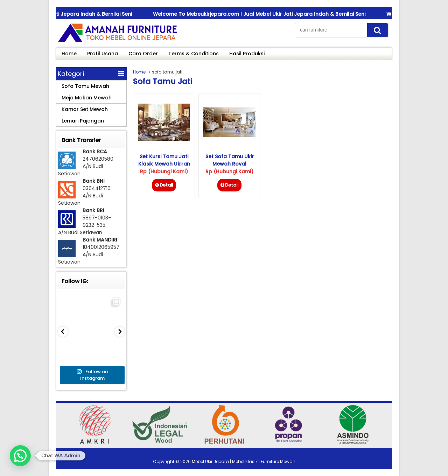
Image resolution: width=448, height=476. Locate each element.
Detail (164, 185)
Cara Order (143, 54)
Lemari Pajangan (83, 121)
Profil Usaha (103, 54)
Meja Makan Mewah (87, 98)
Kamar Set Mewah (85, 109)
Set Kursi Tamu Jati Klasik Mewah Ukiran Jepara (164, 164)
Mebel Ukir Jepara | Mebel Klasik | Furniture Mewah (244, 461)
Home (69, 54)
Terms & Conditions (194, 54)
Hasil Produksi (247, 54)
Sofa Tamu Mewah (85, 86)
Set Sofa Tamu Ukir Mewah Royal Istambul (230, 164)
